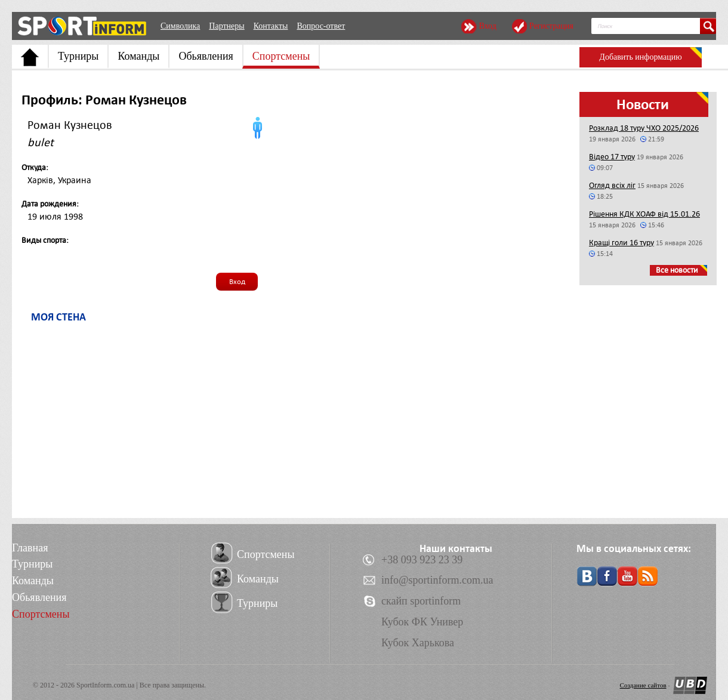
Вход (487, 26)
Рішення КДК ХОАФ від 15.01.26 (644, 214)
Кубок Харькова (418, 643)
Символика (180, 26)
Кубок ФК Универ (422, 622)
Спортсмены (281, 56)
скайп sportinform (421, 601)
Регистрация (551, 26)
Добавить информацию (640, 57)
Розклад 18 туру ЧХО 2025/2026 (644, 128)
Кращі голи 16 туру (621, 243)
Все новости (677, 270)
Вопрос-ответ (321, 26)
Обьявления (206, 56)
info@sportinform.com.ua (437, 580)
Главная (30, 548)
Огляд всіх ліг (612, 185)
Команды (138, 56)
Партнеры (226, 26)
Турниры (78, 56)
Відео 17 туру (612, 157)
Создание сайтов (643, 685)
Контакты (271, 26)
